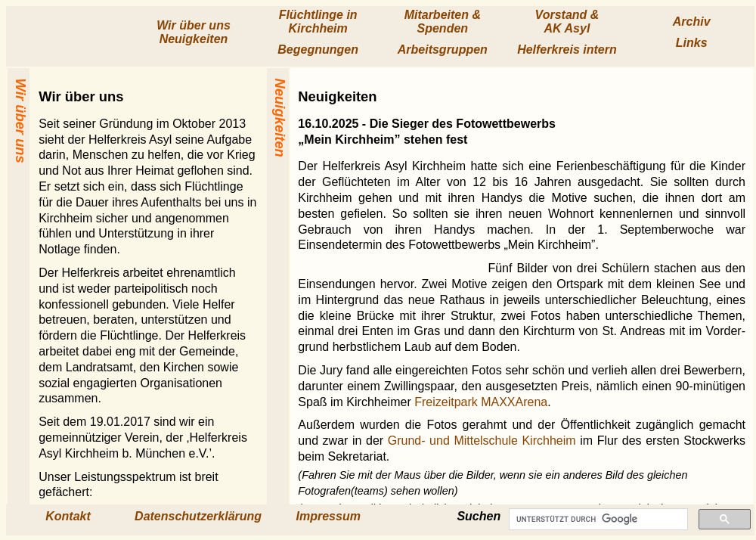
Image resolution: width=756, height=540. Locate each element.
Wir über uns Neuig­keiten (194, 32)
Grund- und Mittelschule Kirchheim (482, 441)
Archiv (692, 22)
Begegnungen (318, 50)
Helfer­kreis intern (567, 50)
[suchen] (597, 520)
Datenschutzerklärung (198, 516)
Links (692, 43)
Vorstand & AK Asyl (567, 22)
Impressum (328, 516)
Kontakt (68, 516)
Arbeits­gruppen (443, 50)
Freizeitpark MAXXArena (481, 402)
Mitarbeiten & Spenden (443, 22)
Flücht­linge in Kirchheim (318, 22)
